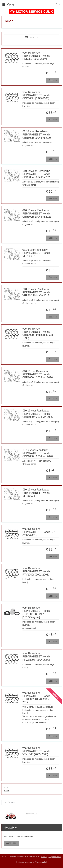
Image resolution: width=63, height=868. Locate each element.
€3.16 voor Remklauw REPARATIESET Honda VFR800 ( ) (36, 253)
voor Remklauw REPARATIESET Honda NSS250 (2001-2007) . (36, 56)
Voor (6, 787)
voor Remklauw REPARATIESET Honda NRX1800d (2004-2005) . (37, 657)
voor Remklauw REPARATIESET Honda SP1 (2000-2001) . (39, 532)
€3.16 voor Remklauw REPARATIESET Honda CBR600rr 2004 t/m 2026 (37, 135)
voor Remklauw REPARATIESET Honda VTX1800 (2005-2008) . (36, 751)
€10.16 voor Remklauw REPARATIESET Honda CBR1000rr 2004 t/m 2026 (38, 414)
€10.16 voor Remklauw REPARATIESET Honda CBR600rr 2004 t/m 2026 (37, 214)
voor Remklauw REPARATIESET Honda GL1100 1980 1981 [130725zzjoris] (36, 613)
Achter (7, 790)
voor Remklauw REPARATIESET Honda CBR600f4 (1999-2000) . (37, 95)
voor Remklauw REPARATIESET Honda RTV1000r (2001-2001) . (37, 572)
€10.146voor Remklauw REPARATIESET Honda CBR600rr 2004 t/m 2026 (37, 174)
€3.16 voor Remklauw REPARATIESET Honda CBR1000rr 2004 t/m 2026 (38, 453)
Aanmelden (11, 843)
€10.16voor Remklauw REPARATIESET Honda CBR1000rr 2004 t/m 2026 (38, 374)
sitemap (44, 857)
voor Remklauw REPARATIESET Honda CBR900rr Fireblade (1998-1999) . (38, 333)
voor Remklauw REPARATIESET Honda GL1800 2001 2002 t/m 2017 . (36, 698)
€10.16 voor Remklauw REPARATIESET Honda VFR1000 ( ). (36, 493)
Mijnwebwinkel (41, 862)
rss (50, 857)
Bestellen (53, 80)
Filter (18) (31, 38)
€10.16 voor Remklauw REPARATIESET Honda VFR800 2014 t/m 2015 (36, 292)
